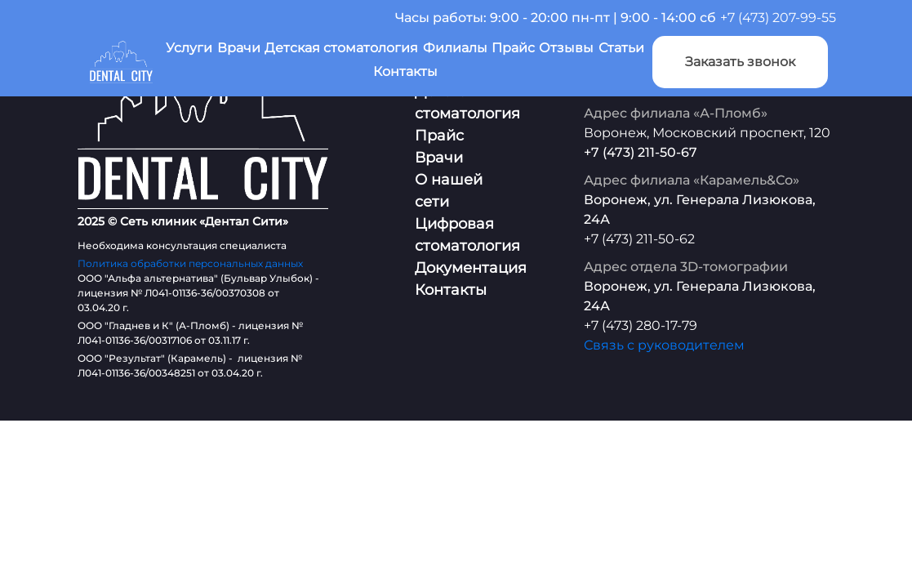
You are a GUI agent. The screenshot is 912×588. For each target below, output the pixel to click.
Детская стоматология (341, 48)
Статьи (621, 48)
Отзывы (566, 48)
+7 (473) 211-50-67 (641, 152)
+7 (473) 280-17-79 (641, 325)
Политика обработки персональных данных (190, 263)
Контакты (405, 71)
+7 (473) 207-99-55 (778, 18)
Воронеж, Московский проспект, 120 (707, 133)
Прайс (513, 48)
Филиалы (455, 48)
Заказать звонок (740, 62)
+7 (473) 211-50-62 (639, 239)
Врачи (239, 48)
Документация (471, 268)
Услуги (189, 48)
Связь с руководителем (664, 345)
